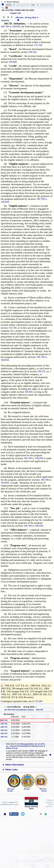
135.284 (38, 701)
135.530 (38, 45)
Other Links (11, 770)
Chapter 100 (15, 13)
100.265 (32, 52)
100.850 (29, 392)
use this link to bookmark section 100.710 (23, 710)
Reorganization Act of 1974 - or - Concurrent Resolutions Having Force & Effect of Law (26, 746)
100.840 (13, 62)
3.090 (31, 751)
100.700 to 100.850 (10, 27)
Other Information (15, 765)
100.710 (4, 720)
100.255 (42, 371)
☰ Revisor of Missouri (11, 2)
